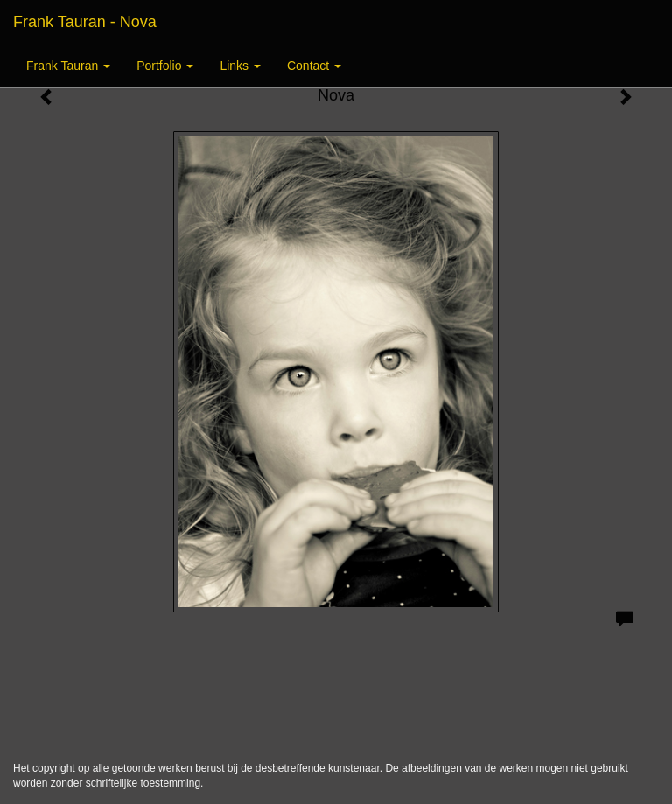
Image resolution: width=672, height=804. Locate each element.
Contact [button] (314, 66)
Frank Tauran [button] (68, 66)
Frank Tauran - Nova (85, 22)
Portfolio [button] (165, 66)
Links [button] (240, 66)
